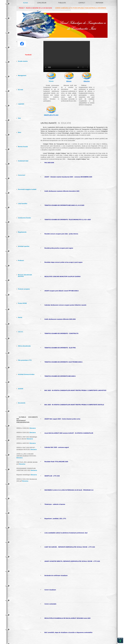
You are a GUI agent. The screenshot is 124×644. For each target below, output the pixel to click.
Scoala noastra (23, 61)
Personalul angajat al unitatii (27, 189)
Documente (22, 403)
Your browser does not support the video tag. (67, 56)
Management (22, 75)
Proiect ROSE (22, 303)
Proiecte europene (24, 289)
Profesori (21, 260)
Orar (19, 118)
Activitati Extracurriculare (26, 374)
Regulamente (22, 232)
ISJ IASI (20, 90)
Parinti (20, 317)
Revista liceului (23, 147)
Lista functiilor (23, 204)
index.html (62, 29)
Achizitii (21, 389)
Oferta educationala (24, 346)
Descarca (33, 428)
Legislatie (21, 104)
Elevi (20, 132)
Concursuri (22, 175)
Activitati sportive (24, 246)
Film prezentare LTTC (25, 360)
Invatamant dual (23, 161)
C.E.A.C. (21, 332)
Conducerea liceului (24, 218)
